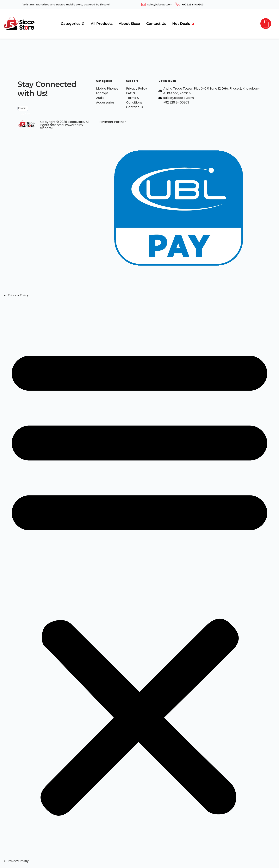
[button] (139, 578)
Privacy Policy (18, 295)
